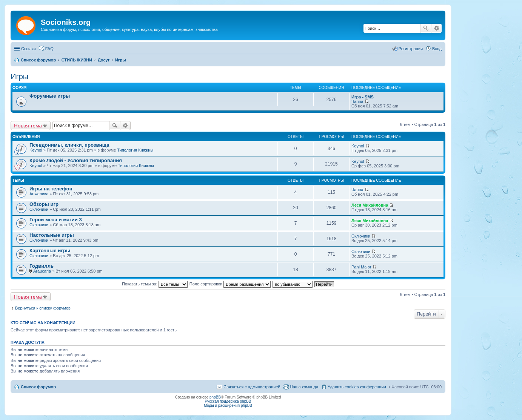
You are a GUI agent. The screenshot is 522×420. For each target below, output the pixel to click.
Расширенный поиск (437, 28)
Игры (19, 77)
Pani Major (361, 267)
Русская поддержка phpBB (228, 401)
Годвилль (42, 266)
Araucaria (42, 271)
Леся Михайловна (370, 205)
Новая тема (28, 126)
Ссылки (28, 49)
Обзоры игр (44, 204)
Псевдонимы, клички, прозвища (69, 145)
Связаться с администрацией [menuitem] (252, 387)
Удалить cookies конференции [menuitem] (357, 387)
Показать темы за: (155, 284)
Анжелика (39, 194)
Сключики (39, 209)
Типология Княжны (135, 150)
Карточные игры (50, 251)
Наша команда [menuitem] (304, 387)
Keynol (36, 150)
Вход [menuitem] (437, 49)
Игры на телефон (51, 189)
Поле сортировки (230, 284)
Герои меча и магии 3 (56, 220)
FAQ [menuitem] (49, 49)
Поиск (426, 28)
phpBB (215, 397)
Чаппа (357, 101)
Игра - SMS (363, 97)
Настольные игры (52, 235)
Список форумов (38, 387)
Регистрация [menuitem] (411, 49)
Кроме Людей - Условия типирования (76, 160)
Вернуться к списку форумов (43, 308)
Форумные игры (50, 96)
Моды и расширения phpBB (228, 405)
